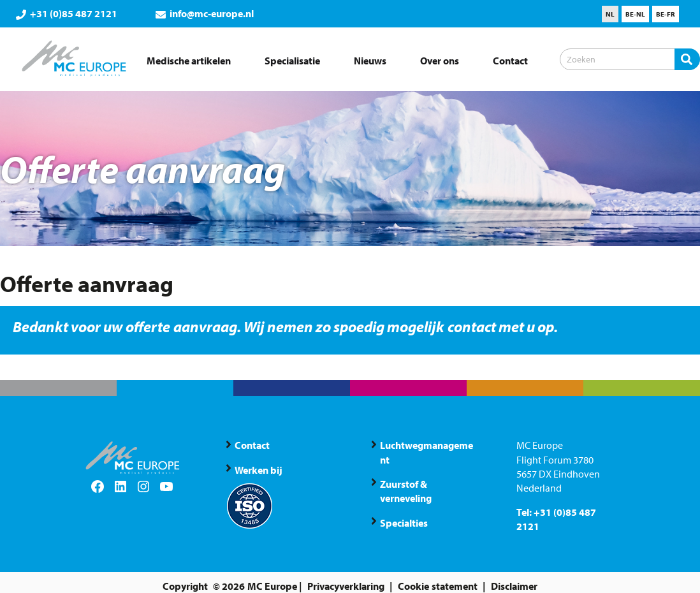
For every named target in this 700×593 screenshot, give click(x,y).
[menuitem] (610, 14)
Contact (252, 445)
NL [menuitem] (610, 14)
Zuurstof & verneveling (406, 491)
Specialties (404, 523)
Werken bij (259, 470)
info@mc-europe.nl (205, 13)
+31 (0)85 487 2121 (67, 13)
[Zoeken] (630, 59)
